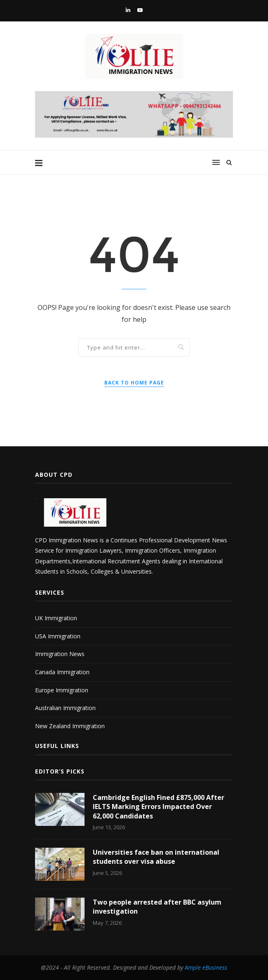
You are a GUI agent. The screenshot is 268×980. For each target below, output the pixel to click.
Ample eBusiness (206, 967)
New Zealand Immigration (70, 726)
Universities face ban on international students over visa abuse (156, 857)
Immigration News (60, 654)
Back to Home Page (134, 383)
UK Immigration (56, 618)
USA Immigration (58, 636)
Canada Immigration (62, 672)
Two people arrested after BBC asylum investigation (157, 907)
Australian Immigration (65, 708)
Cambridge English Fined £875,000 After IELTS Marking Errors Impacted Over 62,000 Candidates (159, 807)
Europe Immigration (62, 690)
